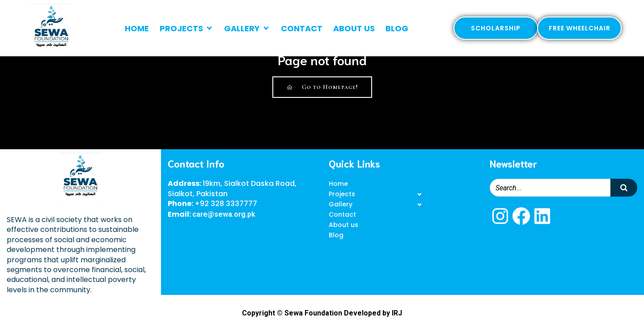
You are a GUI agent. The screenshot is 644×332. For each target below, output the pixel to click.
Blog (397, 28)
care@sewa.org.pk (224, 214)
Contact (302, 28)
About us (354, 28)
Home (137, 28)
